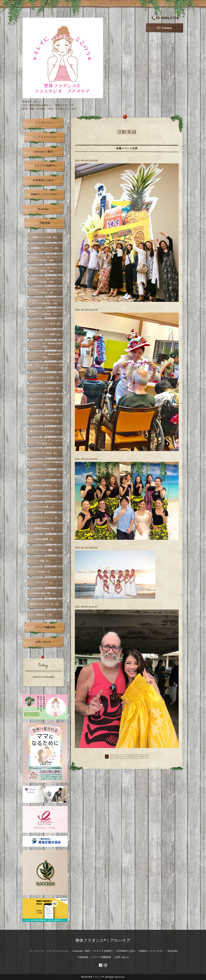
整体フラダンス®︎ (96, 977)
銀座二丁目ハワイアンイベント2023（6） (45, 367)
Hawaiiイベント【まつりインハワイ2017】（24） (45, 269)
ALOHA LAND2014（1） (45, 496)
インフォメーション (45, 137)
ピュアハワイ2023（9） (45, 453)
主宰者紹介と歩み (43, 180)
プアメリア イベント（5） (45, 518)
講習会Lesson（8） (45, 528)
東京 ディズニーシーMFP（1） (45, 334)
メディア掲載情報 (45, 627)
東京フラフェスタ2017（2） (45, 399)
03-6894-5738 (165, 18)
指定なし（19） (45, 615)
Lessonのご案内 (43, 152)
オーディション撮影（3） (45, 550)
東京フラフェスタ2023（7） (45, 377)
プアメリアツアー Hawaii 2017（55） (45, 356)
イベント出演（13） (45, 507)
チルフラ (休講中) (45, 166)
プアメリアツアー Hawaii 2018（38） (45, 345)
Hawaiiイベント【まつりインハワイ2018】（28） (45, 259)
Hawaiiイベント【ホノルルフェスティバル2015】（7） (45, 313)
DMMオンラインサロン (45, 194)
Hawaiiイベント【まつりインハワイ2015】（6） (45, 291)
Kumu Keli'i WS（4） (45, 593)
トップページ (43, 123)
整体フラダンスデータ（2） (45, 604)
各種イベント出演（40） (45, 237)
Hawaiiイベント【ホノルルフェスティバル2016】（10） (45, 302)
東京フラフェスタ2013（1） (45, 421)
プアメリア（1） (45, 582)
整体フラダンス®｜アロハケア (103, 940)
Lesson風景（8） (45, 539)
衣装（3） (45, 561)
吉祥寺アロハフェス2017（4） (45, 474)
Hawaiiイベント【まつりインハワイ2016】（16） (45, 280)
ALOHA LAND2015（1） (45, 485)
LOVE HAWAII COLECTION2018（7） (45, 464)
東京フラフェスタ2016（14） (45, 410)
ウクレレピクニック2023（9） (45, 323)
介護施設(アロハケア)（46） (45, 248)
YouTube (43, 209)
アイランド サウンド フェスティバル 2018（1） (45, 442)
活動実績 (45, 223)
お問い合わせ (43, 642)
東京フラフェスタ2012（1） (45, 431)
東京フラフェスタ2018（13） (45, 388)
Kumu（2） (45, 572)
